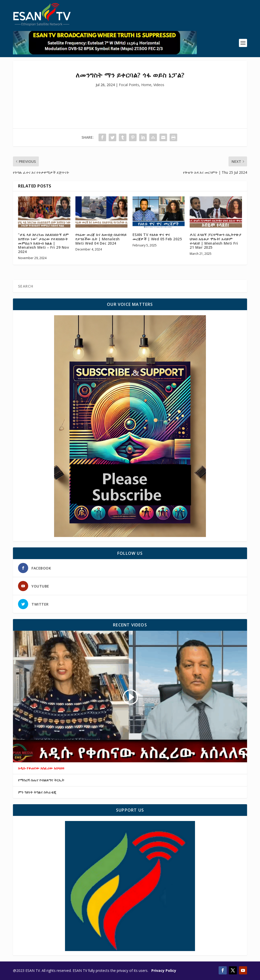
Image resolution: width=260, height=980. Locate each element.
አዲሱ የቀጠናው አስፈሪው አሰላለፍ (41, 768)
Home (146, 85)
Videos (159, 85)
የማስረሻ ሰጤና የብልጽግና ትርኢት (41, 780)
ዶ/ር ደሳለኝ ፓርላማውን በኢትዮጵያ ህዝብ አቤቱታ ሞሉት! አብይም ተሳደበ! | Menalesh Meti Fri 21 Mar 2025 (215, 241)
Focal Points (129, 85)
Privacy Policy (164, 970)
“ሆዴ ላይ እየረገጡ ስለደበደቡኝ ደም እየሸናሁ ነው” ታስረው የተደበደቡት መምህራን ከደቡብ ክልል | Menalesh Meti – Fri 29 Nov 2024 (43, 243)
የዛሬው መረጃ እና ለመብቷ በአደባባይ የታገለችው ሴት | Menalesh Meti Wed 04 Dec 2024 (101, 239)
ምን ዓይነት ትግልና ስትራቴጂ (37, 792)
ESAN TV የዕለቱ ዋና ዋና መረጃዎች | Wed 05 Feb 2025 (157, 237)
